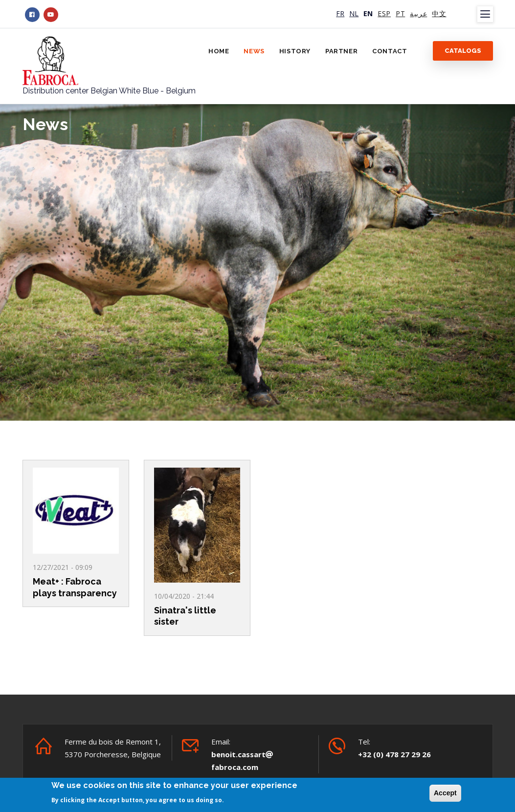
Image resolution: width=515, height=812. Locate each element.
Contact (390, 51)
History (295, 51)
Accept (445, 794)
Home (219, 51)
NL (354, 13)
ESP (384, 13)
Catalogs (463, 51)
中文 (439, 13)
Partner (341, 51)
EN (368, 13)
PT (400, 13)
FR (340, 13)
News (254, 51)
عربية (418, 13)
